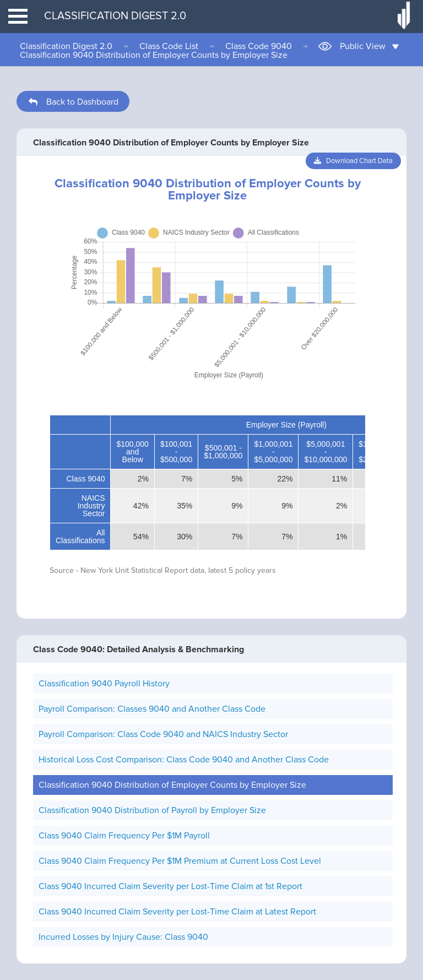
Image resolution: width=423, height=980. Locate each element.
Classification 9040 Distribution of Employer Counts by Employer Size (154, 55)
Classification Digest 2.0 (66, 46)
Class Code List (169, 46)
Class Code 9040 (259, 46)
